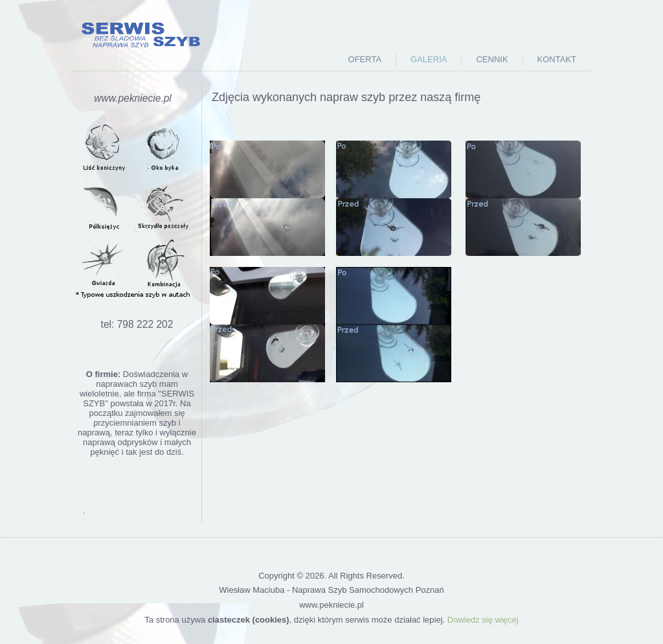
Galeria (429, 59)
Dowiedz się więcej (483, 620)
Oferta (365, 59)
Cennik (492, 59)
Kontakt (557, 59)
